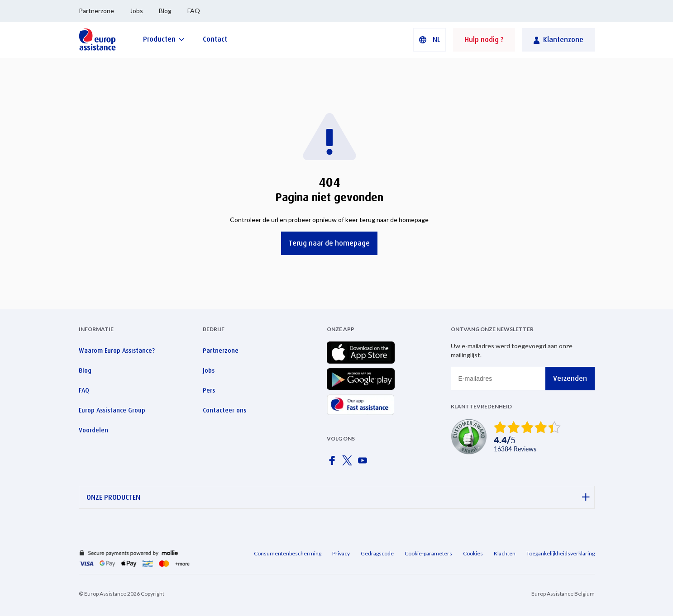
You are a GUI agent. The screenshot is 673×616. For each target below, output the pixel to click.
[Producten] (164, 39)
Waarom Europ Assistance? (117, 351)
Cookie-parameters (428, 553)
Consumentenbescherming (288, 553)
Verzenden (570, 378)
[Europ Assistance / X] (349, 463)
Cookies (473, 553)
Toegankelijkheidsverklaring (561, 553)
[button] (430, 40)
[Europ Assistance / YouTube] (364, 463)
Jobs (136, 11)
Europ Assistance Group (112, 410)
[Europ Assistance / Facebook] (334, 463)
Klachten (505, 553)
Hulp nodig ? (484, 40)
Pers (209, 390)
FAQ (194, 11)
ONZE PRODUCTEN (338, 497)
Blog (165, 11)
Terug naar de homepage (329, 243)
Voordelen (93, 430)
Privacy (341, 553)
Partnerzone (96, 11)
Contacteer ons (224, 410)
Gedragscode (377, 553)
